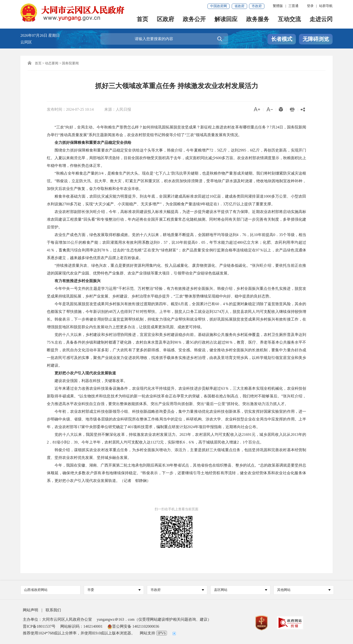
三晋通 (293, 6)
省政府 (239, 6)
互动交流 (289, 20)
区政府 (165, 20)
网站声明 (30, 610)
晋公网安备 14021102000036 (133, 626)
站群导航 (326, 6)
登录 (310, 6)
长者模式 (282, 39)
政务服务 (258, 20)
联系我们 (53, 610)
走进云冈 (321, 20)
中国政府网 (219, 6)
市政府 (257, 6)
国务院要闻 (70, 63)
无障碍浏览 (316, 39)
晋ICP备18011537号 (39, 626)
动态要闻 (52, 63)
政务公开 (194, 20)
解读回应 (226, 20)
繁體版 (278, 6)
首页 (142, 20)
